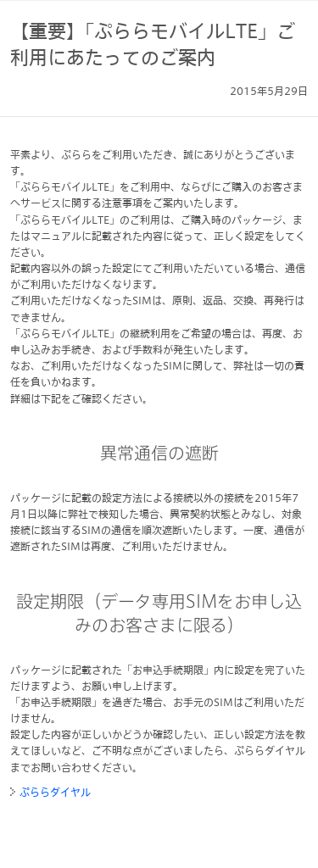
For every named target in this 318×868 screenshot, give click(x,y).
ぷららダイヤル (55, 792)
